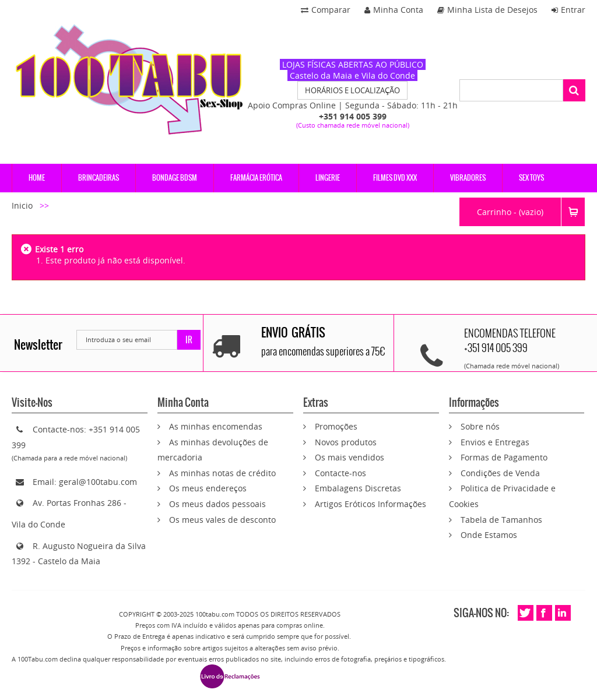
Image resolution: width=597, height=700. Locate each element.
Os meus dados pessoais (217, 504)
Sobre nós (480, 426)
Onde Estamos (489, 535)
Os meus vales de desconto (222, 520)
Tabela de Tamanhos (501, 520)
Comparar (326, 10)
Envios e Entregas (495, 442)
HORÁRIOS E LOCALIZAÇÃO (352, 90)
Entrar (568, 10)
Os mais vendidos (350, 457)
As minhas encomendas (216, 426)
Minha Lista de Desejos (487, 10)
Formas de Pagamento (504, 457)
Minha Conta (394, 10)
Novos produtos (346, 442)
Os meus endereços (208, 488)
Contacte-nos (340, 473)
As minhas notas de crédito (222, 473)
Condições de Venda (500, 473)
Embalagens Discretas (358, 488)
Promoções (336, 426)
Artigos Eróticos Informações (371, 504)
